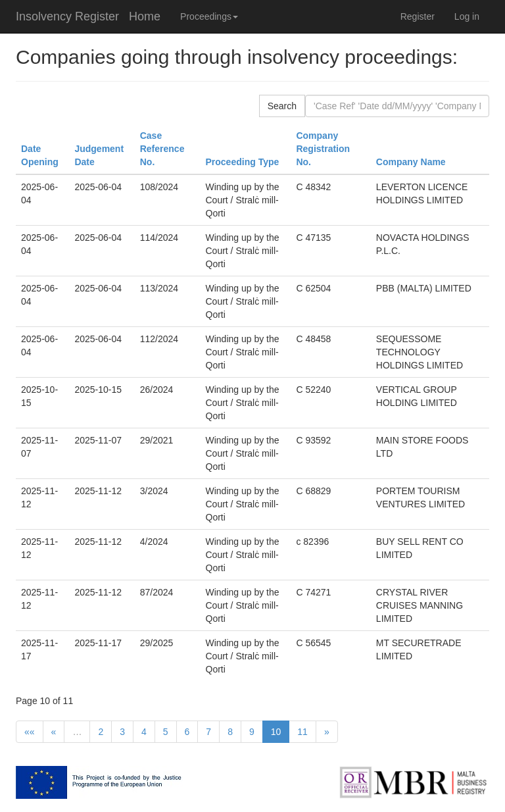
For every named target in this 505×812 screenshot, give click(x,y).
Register (418, 16)
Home (145, 16)
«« (30, 732)
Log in (467, 16)
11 (302, 732)
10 (276, 732)
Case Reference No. (162, 149)
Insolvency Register (67, 16)
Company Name (411, 162)
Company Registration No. (323, 149)
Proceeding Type (243, 162)
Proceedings (209, 16)
